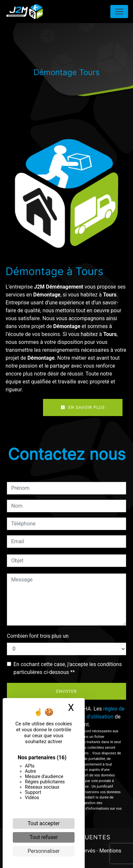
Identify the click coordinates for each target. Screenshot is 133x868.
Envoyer (66, 691)
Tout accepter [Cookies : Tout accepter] (44, 823)
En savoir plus (83, 407)
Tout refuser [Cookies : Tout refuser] (44, 837)
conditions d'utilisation (87, 717)
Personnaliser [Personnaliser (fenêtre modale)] (44, 851)
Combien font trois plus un (38, 636)
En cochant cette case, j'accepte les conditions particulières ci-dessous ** (68, 668)
